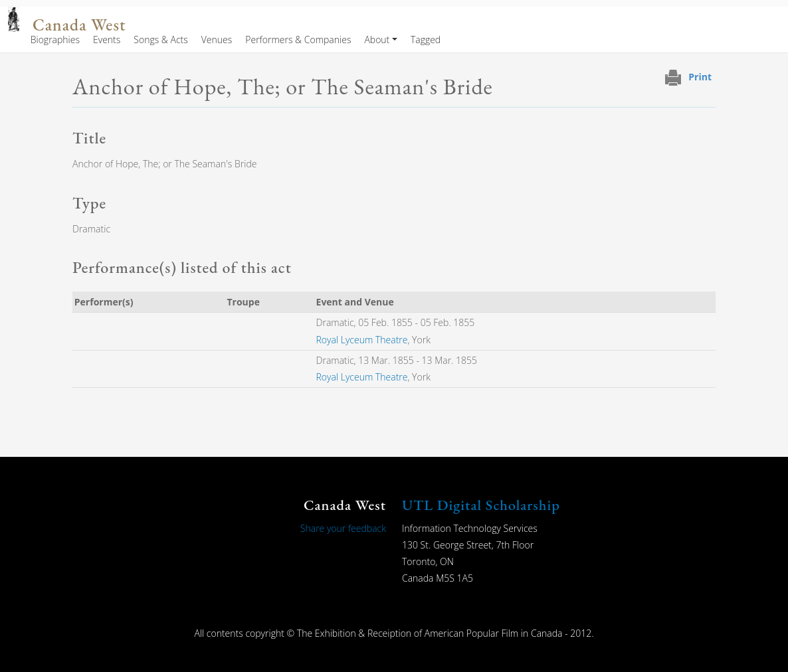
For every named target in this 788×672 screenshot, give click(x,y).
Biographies (55, 40)
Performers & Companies (298, 40)
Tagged (426, 40)
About (377, 40)
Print (700, 77)
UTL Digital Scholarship (481, 505)
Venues (217, 40)
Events (107, 40)
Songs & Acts (160, 40)
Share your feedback (343, 528)
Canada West (79, 25)
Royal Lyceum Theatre (362, 340)
